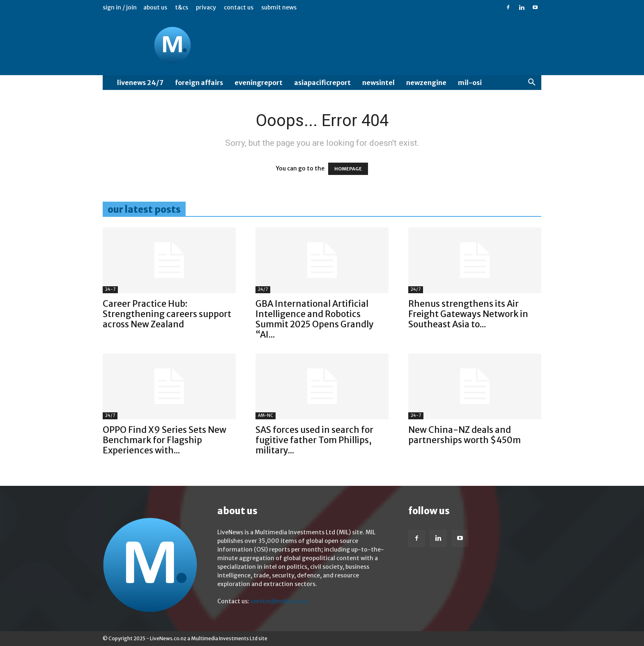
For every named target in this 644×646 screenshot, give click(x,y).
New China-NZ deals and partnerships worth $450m (465, 435)
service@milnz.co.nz (279, 601)
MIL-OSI (470, 83)
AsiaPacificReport (322, 83)
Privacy (206, 7)
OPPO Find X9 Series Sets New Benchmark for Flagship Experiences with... (164, 440)
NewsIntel (378, 83)
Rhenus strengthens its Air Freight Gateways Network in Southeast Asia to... (468, 314)
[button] (531, 83)
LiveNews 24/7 (140, 83)
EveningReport (259, 83)
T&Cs (182, 7)
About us (155, 7)
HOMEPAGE (348, 169)
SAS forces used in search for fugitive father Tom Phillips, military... (314, 440)
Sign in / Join (120, 7)
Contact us (239, 7)
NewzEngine (426, 83)
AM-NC (266, 415)
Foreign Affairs (199, 83)
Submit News (279, 7)
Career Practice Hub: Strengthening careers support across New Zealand (167, 314)
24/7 (263, 289)
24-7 (110, 289)
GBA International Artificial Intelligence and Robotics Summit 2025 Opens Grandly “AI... (315, 319)
